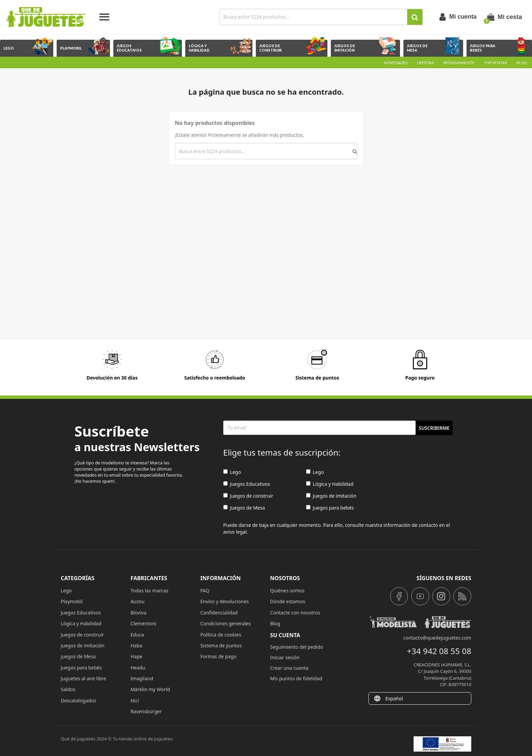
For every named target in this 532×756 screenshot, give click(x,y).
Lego (232, 472)
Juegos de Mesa (244, 508)
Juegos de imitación (331, 496)
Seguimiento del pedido (297, 647)
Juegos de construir (248, 496)
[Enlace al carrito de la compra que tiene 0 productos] (505, 17)
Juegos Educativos (247, 484)
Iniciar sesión (285, 657)
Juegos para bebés (330, 508)
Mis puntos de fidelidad (296, 678)
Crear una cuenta (289, 668)
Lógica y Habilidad (330, 484)
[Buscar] (314, 17)
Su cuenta (285, 635)
